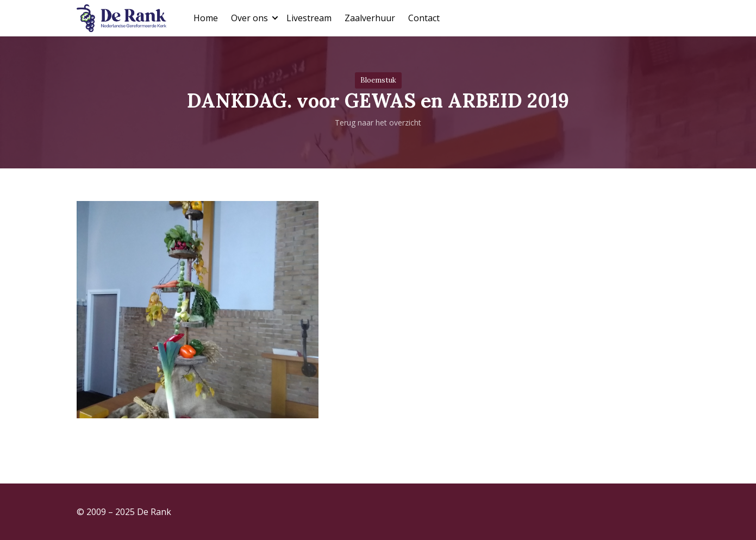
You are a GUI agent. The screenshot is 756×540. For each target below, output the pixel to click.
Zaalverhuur (370, 18)
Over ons (249, 18)
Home (206, 18)
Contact (424, 18)
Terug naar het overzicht (378, 123)
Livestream (309, 18)
